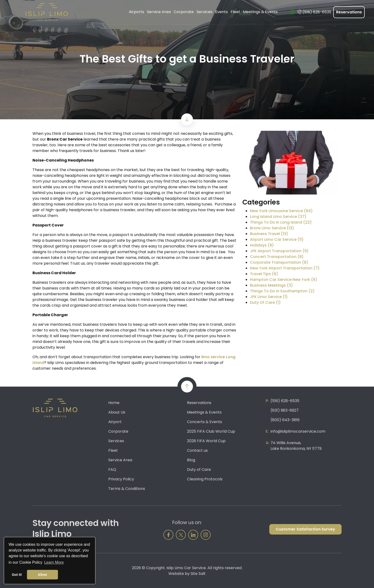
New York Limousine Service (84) (281, 211)
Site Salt (198, 574)
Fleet (113, 450)
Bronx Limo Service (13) (272, 228)
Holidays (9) (262, 245)
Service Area (120, 460)
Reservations (349, 12)
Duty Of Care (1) (265, 302)
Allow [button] (42, 575)
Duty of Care (199, 470)
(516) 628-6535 (285, 401)
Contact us (197, 450)
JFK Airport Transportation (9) (279, 251)
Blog (191, 460)
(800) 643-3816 (285, 420)
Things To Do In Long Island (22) (281, 222)
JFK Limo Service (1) (269, 297)
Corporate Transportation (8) (279, 262)
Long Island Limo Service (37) (278, 217)
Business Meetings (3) (271, 285)
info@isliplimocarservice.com (298, 431)
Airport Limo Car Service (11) (277, 239)
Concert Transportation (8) (277, 257)
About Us (117, 412)
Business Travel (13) (269, 234)
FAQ (112, 470)
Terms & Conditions (127, 489)
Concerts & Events (205, 422)
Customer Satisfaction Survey (305, 529)
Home (114, 403)
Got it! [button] (17, 575)
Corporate (118, 431)
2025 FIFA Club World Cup (211, 431)
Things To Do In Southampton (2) (282, 291)
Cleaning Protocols (205, 479)
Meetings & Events (204, 412)
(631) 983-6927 (285, 410)
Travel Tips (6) (264, 274)
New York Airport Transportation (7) (285, 268)
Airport (115, 422)
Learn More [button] (54, 562)
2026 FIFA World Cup (206, 441)
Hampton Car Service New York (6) (284, 280)
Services (116, 441)
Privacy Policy (121, 479)
